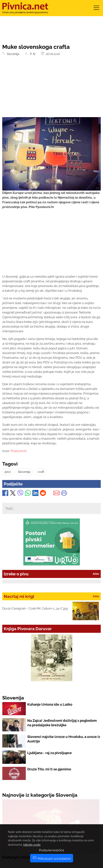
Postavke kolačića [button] (51, 850)
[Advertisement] (51, 89)
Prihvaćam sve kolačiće (52, 859)
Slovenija (12, 54)
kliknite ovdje (32, 845)
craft (41, 472)
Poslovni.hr (19, 451)
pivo (8, 472)
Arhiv (96, 574)
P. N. (32, 54)
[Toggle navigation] (96, 9)
